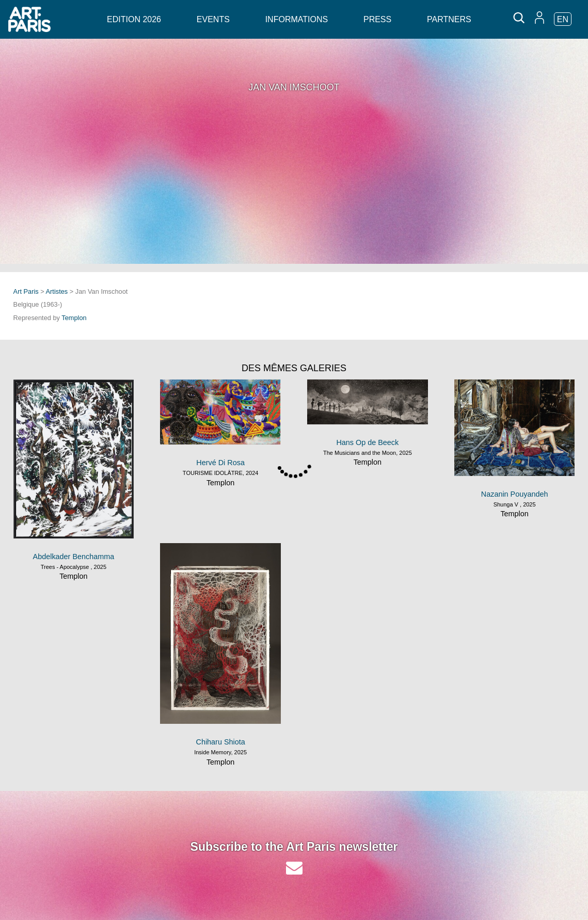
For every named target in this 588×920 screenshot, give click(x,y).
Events (213, 19)
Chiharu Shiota (221, 742)
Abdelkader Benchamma (74, 557)
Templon (74, 318)
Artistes (57, 291)
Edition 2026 (134, 19)
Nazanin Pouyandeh (515, 494)
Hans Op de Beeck (367, 442)
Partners (449, 19)
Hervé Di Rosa (220, 463)
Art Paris (26, 291)
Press (377, 19)
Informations (297, 19)
